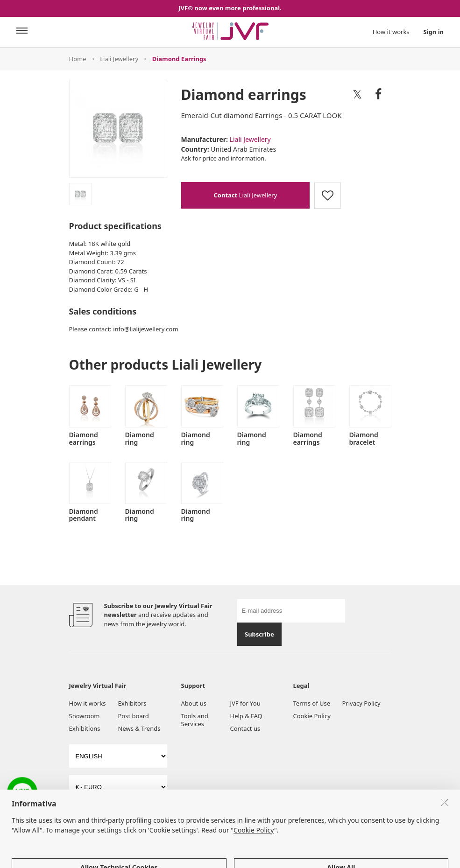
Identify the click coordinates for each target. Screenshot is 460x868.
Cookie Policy (312, 716)
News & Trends (139, 728)
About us (194, 703)
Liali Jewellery (119, 59)
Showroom (85, 716)
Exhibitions (85, 728)
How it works (391, 32)
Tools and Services (195, 720)
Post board (134, 716)
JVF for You (245, 703)
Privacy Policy (361, 703)
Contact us (245, 728)
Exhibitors (132, 703)
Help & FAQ (246, 716)
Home (78, 59)
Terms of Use (312, 703)
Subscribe (259, 634)
